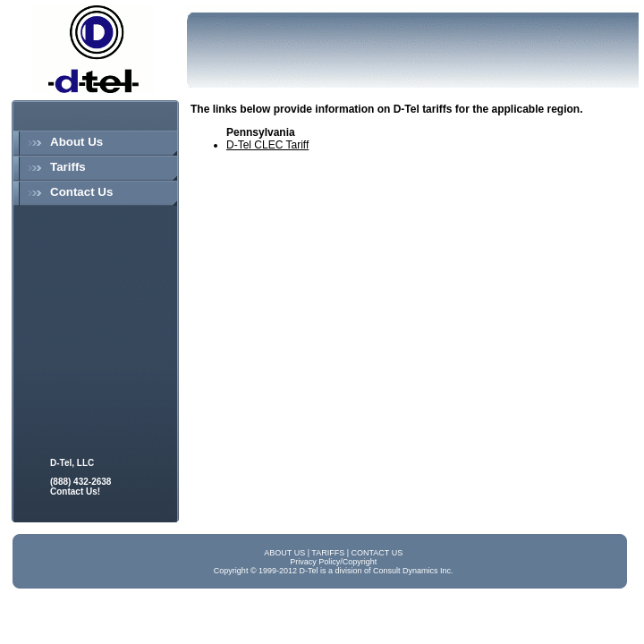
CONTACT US (377, 553)
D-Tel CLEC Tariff (267, 145)
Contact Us (81, 192)
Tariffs (68, 167)
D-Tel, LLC (72, 463)
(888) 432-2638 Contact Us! (80, 487)
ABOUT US (284, 553)
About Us (76, 142)
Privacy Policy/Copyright (333, 562)
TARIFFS (328, 553)
